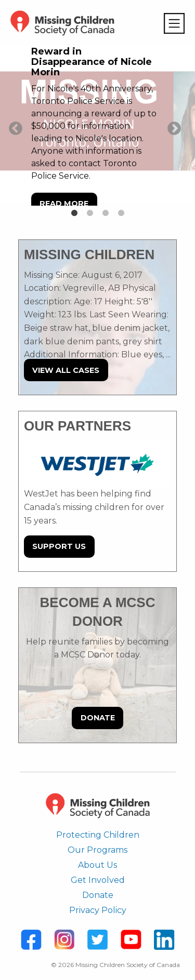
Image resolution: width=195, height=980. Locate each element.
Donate (98, 718)
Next (172, 126)
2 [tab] (90, 213)
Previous (13, 126)
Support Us (59, 546)
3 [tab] (106, 213)
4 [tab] (121, 213)
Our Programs (97, 850)
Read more (64, 204)
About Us (97, 865)
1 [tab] (74, 213)
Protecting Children (98, 835)
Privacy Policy (98, 910)
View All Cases (66, 370)
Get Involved (98, 880)
